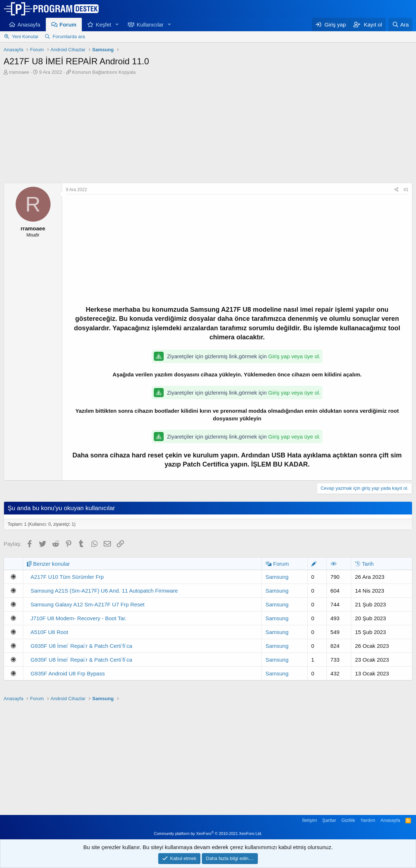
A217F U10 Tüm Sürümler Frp (67, 577)
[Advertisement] (208, 130)
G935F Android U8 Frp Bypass (68, 673)
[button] (117, 25)
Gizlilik (348, 820)
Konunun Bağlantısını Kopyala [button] (104, 72)
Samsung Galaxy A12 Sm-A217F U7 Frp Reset (87, 604)
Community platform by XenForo (208, 833)
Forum (68, 25)
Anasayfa (29, 25)
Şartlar (329, 820)
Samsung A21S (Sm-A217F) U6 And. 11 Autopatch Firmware (104, 591)
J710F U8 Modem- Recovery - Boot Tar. (79, 618)
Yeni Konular (25, 37)
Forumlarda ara (69, 37)
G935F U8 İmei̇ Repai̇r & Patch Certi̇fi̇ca (81, 646)
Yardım (368, 820)
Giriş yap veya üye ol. (294, 356)
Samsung (277, 577)
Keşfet (103, 25)
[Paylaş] (397, 190)
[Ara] (400, 25)
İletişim (309, 820)
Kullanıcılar (150, 25)
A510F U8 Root (49, 632)
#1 (406, 190)
